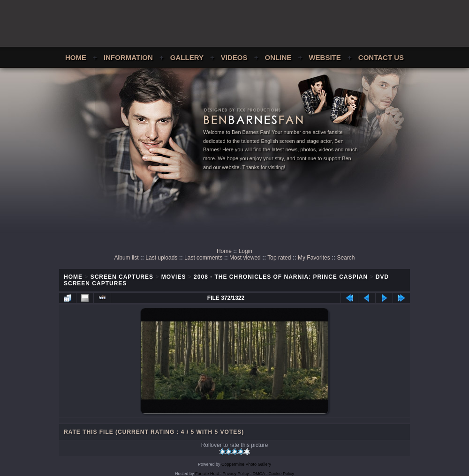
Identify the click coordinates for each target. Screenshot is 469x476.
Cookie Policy (282, 474)
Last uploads (161, 258)
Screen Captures (122, 277)
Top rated (279, 258)
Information (128, 57)
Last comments (203, 258)
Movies (174, 277)
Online (278, 57)
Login (246, 251)
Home (76, 57)
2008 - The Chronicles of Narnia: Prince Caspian (281, 277)
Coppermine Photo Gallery (246, 464)
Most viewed (245, 258)
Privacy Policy (236, 474)
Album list (127, 258)
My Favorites (314, 258)
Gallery (187, 57)
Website (325, 57)
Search (346, 258)
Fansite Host (207, 474)
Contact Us (381, 57)
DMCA (259, 474)
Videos (234, 57)
